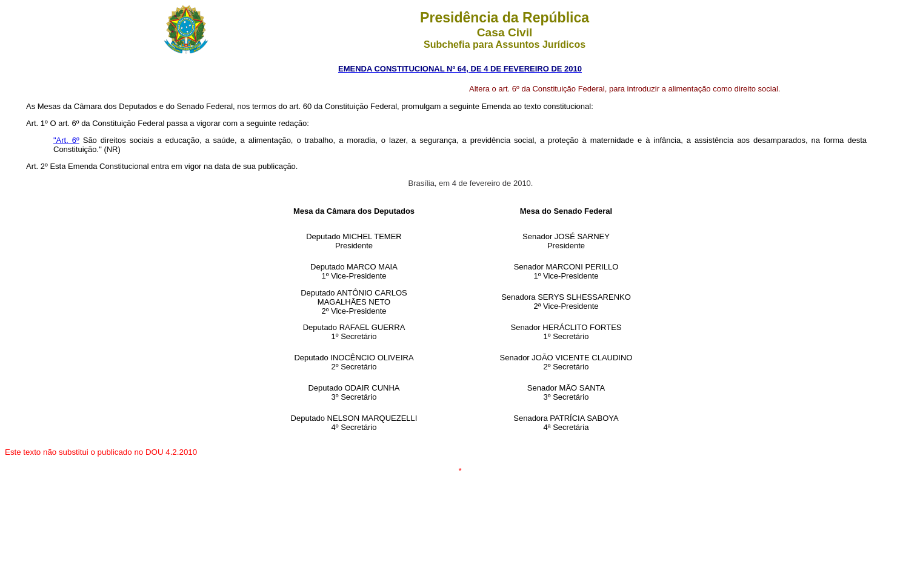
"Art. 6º (66, 140)
